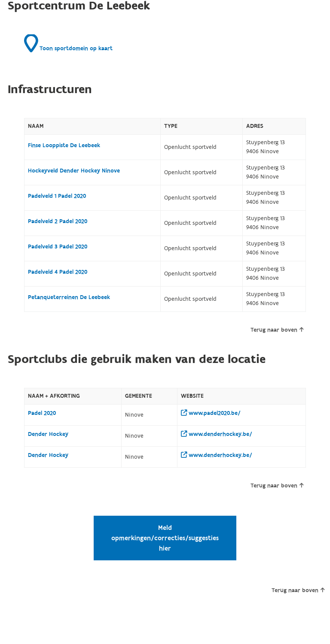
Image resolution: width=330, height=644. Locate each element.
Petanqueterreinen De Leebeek (69, 297)
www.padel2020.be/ (211, 413)
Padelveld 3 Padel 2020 (58, 247)
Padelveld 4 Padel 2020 (58, 272)
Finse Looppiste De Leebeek (64, 145)
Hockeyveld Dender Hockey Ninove (74, 171)
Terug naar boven (277, 330)
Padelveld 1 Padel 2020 (57, 196)
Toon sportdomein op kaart (68, 43)
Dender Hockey (48, 434)
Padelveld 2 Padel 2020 (58, 221)
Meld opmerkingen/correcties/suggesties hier (165, 538)
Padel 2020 (42, 413)
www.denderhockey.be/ (217, 434)
